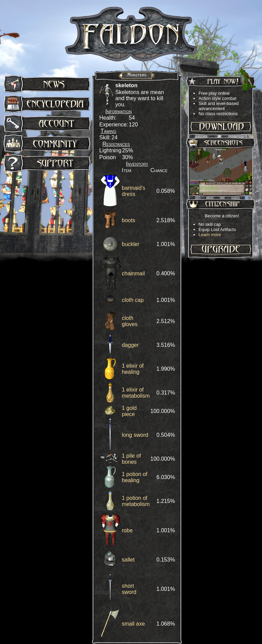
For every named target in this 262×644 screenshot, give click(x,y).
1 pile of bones (131, 459)
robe (127, 530)
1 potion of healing (135, 477)
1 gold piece (129, 411)
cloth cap (133, 300)
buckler (131, 244)
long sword (135, 435)
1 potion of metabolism (136, 501)
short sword (129, 589)
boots (128, 220)
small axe (133, 624)
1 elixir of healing (133, 369)
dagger (130, 345)
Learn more (210, 235)
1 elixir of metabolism (136, 393)
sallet (128, 560)
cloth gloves (130, 321)
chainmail (133, 273)
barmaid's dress (134, 191)
